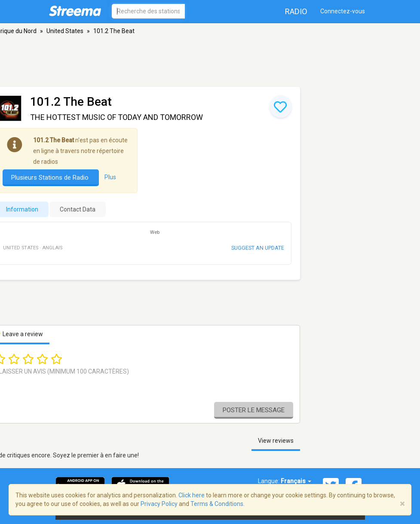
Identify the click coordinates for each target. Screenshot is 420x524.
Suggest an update (258, 248)
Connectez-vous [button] (343, 11)
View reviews (276, 441)
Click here (192, 495)
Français (296, 481)
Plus (110, 177)
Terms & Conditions (217, 504)
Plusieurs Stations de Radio (51, 178)
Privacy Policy (159, 504)
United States (65, 31)
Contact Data (78, 209)
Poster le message (254, 410)
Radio (296, 11)
